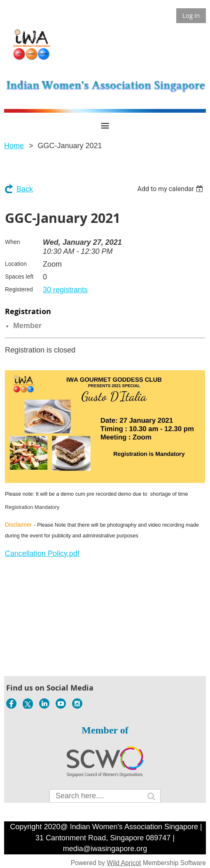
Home (14, 146)
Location (16, 264)
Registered (19, 289)
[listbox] (171, 189)
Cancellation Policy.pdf (42, 553)
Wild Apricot (124, 863)
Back (25, 189)
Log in (191, 15)
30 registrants (65, 290)
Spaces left (19, 277)
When (13, 242)
